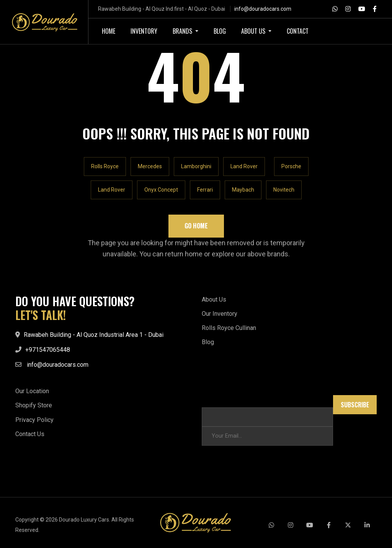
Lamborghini (196, 166)
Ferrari (205, 190)
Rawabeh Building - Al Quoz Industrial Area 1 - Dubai (94, 335)
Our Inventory (220, 314)
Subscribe (355, 405)
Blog (208, 342)
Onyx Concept (161, 190)
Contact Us (30, 434)
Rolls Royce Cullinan (229, 328)
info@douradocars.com (263, 9)
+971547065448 (48, 350)
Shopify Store (34, 405)
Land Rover (244, 166)
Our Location (32, 391)
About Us (214, 299)
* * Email (213, 399)
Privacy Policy (34, 420)
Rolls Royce (105, 166)
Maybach (243, 190)
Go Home (196, 226)
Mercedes (150, 166)
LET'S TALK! (41, 315)
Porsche (291, 166)
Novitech (284, 190)
